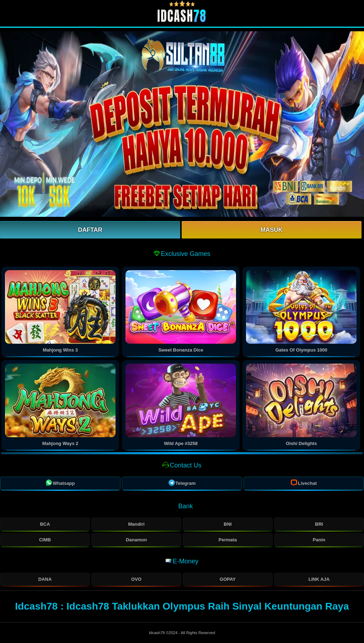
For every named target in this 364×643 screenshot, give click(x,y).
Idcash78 (157, 633)
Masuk (272, 230)
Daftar (90, 230)
